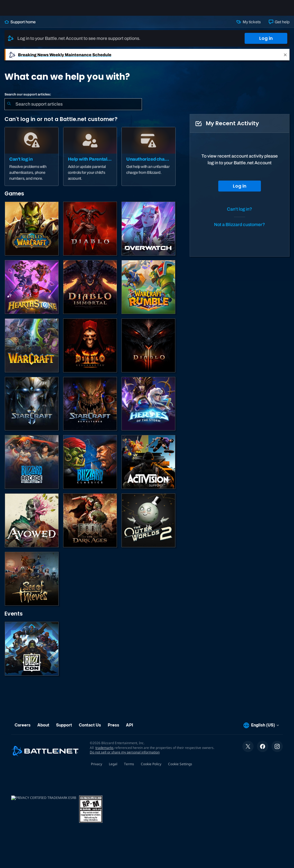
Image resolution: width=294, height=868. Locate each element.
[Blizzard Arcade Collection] (32, 466)
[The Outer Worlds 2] (148, 525)
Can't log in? (240, 214)
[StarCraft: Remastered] (90, 408)
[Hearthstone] (32, 291)
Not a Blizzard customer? (240, 229)
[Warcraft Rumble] (148, 291)
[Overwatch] (148, 233)
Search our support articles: (28, 99)
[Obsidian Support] (32, 525)
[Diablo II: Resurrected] (90, 350)
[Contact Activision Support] (148, 466)
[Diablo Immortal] (90, 291)
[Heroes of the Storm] (148, 408)
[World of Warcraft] (32, 233)
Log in (266, 43)
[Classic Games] (90, 466)
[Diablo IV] (90, 233)
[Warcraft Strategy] (32, 350)
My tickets (249, 26)
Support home (20, 26)
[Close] (285, 59)
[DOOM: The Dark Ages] (90, 525)
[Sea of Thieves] (32, 583)
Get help (279, 26)
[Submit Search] (9, 109)
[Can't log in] (32, 161)
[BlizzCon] (32, 653)
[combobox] (73, 109)
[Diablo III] (148, 350)
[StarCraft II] (32, 408)
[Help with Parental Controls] (90, 161)
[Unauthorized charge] (149, 161)
